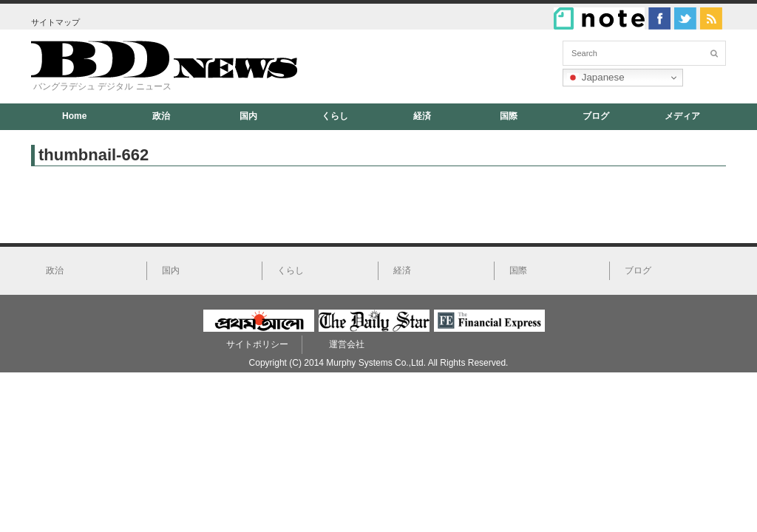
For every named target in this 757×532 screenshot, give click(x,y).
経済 (422, 116)
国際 (509, 116)
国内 (248, 116)
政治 (161, 116)
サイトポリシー (257, 344)
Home (74, 116)
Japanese (596, 78)
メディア (682, 116)
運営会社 (347, 344)
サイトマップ (55, 22)
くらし (335, 116)
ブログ (596, 116)
